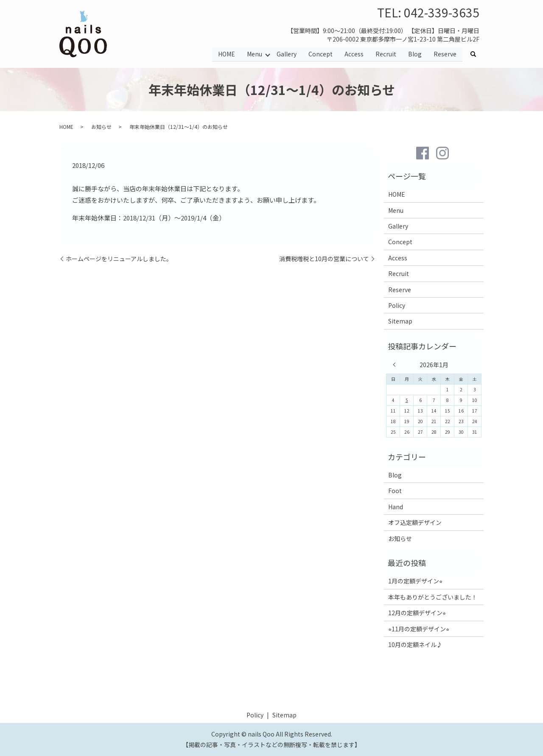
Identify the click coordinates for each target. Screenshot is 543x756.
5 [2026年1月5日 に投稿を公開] (407, 400)
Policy (397, 305)
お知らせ (101, 127)
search (476, 55)
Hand (396, 507)
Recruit (386, 54)
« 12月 (396, 365)
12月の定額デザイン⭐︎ (417, 613)
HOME (226, 54)
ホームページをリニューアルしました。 (119, 259)
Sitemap (400, 321)
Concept (320, 54)
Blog (415, 54)
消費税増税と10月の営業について (324, 259)
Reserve (445, 54)
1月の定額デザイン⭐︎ (415, 581)
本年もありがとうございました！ (433, 597)
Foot (395, 491)
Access (354, 54)
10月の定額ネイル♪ (415, 644)
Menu (254, 54)
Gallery (287, 54)
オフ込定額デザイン (415, 522)
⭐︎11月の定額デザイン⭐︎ (419, 629)
